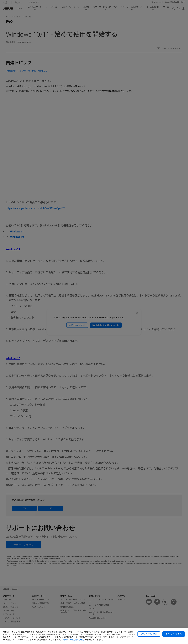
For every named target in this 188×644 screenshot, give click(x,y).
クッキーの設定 (149, 634)
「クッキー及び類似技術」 (74, 640)
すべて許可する (174, 634)
